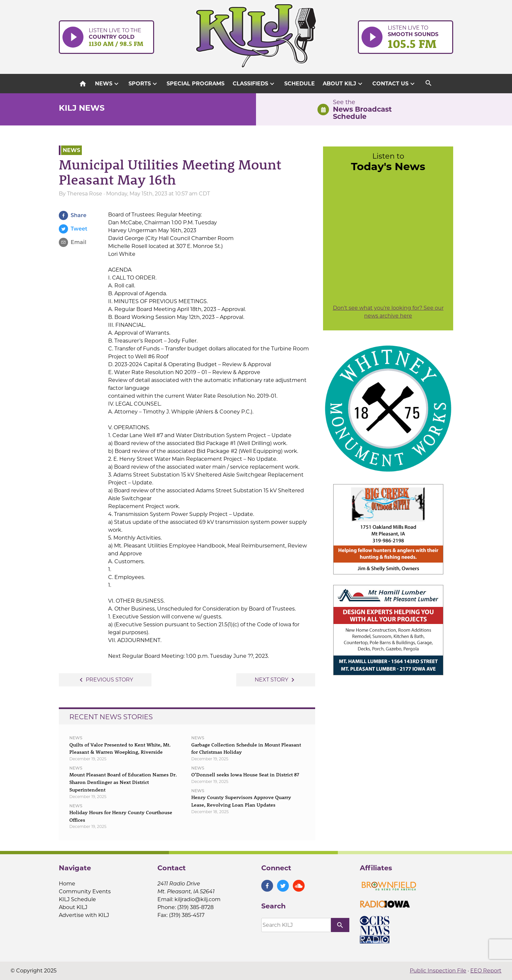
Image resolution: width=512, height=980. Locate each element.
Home (67, 884)
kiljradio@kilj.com (198, 899)
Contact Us (394, 84)
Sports (144, 84)
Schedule (300, 84)
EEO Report (486, 971)
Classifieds (254, 84)
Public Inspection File (438, 971)
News (108, 84)
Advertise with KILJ (84, 915)
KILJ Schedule (77, 899)
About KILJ (343, 84)
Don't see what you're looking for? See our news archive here (388, 312)
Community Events (85, 891)
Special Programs (196, 84)
